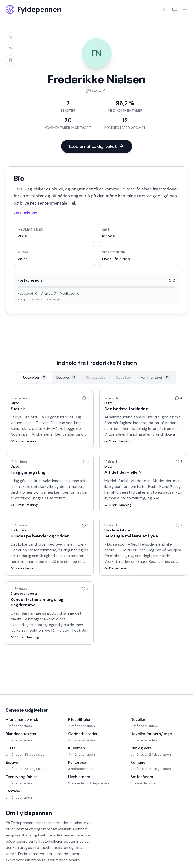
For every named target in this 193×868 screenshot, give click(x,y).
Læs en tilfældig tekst (97, 146)
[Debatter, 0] (124, 377)
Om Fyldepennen (29, 813)
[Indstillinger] (174, 10)
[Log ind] (164, 10)
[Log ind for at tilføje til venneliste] (10, 49)
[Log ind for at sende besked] (10, 37)
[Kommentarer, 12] (155, 377)
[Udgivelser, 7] (35, 377)
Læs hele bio (25, 212)
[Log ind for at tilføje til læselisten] (10, 60)
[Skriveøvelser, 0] (96, 377)
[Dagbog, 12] (66, 377)
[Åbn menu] (185, 10)
